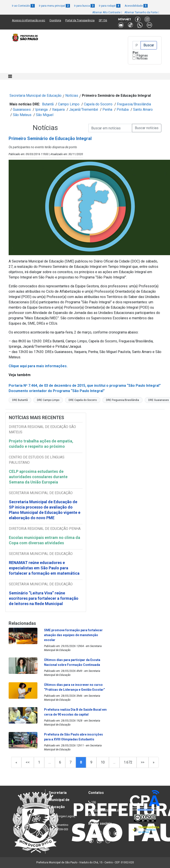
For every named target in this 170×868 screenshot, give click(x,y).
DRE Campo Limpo (48, 400)
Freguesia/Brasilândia (134, 104)
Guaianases (22, 109)
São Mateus (22, 115)
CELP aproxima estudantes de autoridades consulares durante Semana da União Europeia (38, 477)
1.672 (128, 762)
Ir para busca (84, 6)
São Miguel (45, 115)
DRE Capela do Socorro (83, 400)
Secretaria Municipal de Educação (36, 96)
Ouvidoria (55, 20)
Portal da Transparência (80, 20)
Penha (107, 109)
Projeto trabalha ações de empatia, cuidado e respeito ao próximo (41, 444)
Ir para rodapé (110, 6)
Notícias (142, 58)
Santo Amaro (143, 109)
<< (28, 762)
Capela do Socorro (98, 104)
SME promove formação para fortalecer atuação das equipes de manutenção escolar (73, 635)
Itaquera (58, 109)
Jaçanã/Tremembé (84, 109)
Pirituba (123, 109)
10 (103, 762)
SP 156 (103, 20)
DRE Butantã (20, 400)
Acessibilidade (136, 6)
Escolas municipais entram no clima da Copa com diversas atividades (44, 540)
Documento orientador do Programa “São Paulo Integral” (57, 391)
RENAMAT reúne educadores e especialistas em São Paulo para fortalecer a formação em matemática (45, 568)
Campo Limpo (69, 104)
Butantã (48, 104)
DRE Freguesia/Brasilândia (123, 400)
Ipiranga (41, 109)
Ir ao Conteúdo (23, 6)
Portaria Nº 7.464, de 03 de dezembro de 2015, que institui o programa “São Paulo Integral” (85, 386)
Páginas (142, 55)
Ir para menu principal (54, 6)
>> (143, 762)
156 (94, 802)
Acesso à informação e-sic (29, 20)
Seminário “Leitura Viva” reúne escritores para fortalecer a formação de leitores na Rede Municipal (44, 598)
